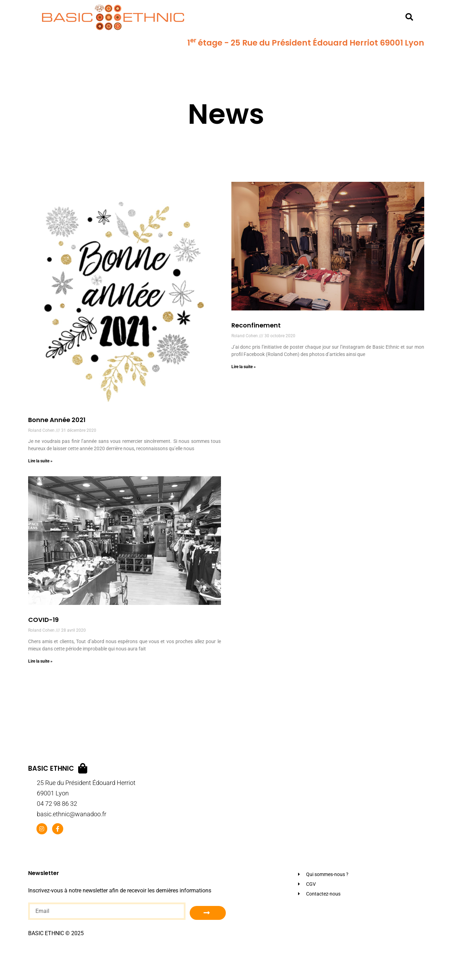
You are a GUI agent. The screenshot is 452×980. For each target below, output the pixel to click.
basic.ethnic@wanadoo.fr (72, 814)
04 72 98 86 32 (57, 804)
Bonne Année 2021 (57, 420)
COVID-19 (43, 620)
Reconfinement (256, 325)
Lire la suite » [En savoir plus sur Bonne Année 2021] (40, 461)
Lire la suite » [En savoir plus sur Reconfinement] (244, 367)
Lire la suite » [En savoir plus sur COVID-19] (40, 661)
